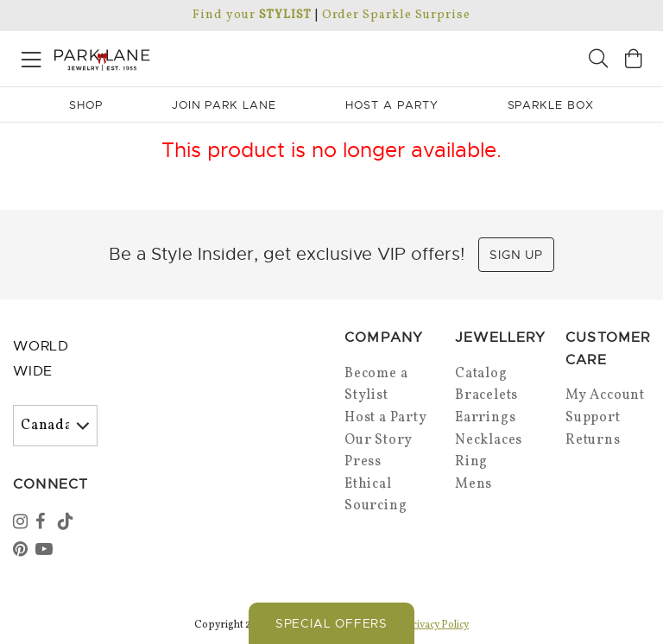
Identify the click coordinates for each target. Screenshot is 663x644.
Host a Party (386, 418)
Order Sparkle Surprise (396, 15)
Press (363, 462)
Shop (86, 105)
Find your (252, 15)
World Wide (41, 359)
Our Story (379, 440)
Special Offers (331, 623)
